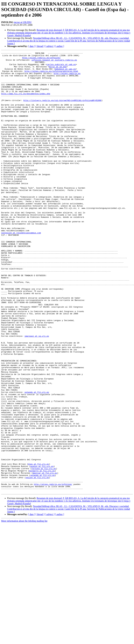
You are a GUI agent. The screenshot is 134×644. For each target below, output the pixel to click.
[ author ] (60, 46)
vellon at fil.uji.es (37, 563)
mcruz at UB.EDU (23, 22)
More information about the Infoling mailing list (24, 609)
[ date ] (32, 46)
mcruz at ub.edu (58, 70)
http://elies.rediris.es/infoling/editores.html (51, 75)
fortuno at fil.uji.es (44, 552)
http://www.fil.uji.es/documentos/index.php (26, 102)
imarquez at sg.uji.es (37, 393)
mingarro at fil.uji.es (42, 555)
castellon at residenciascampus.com (21, 269)
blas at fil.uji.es (38, 547)
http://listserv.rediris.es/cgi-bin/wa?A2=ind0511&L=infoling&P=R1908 (62, 110)
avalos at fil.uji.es (42, 549)
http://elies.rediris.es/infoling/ (41, 59)
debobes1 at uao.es (65, 72)
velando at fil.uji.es (37, 460)
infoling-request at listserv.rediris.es (54, 62)
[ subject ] (50, 46)
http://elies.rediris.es (67, 78)
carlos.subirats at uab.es (61, 67)
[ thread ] (40, 46)
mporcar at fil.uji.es (45, 557)
